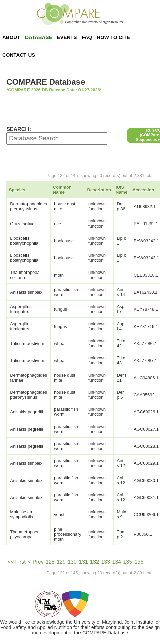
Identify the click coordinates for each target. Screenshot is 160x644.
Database (38, 37)
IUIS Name (122, 190)
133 (105, 562)
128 (50, 562)
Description (99, 190)
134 (117, 562)
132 (94, 562)
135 (128, 562)
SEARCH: (19, 129)
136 (139, 562)
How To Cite (113, 37)
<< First (16, 562)
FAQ (87, 37)
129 (61, 562)
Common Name (62, 190)
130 (72, 562)
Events (67, 37)
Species (17, 190)
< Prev (36, 562)
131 (83, 562)
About (11, 37)
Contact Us (19, 55)
